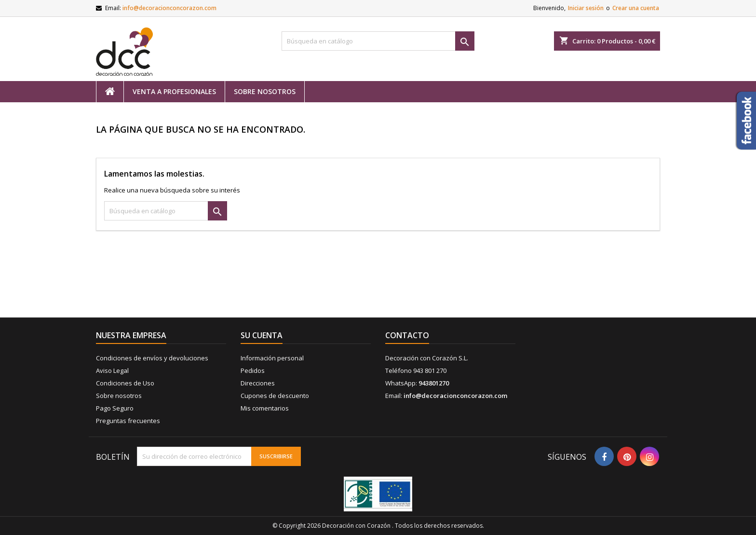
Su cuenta (262, 335)
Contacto (407, 335)
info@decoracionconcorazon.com (169, 8)
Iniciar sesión (586, 8)
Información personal (272, 358)
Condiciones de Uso (125, 383)
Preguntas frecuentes (128, 421)
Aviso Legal (112, 370)
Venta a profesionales (174, 91)
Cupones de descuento (275, 396)
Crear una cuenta (636, 8)
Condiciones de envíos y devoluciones (152, 358)
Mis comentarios (265, 408)
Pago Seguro (115, 408)
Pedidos (253, 370)
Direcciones (258, 383)
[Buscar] (378, 41)
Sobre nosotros (265, 91)
